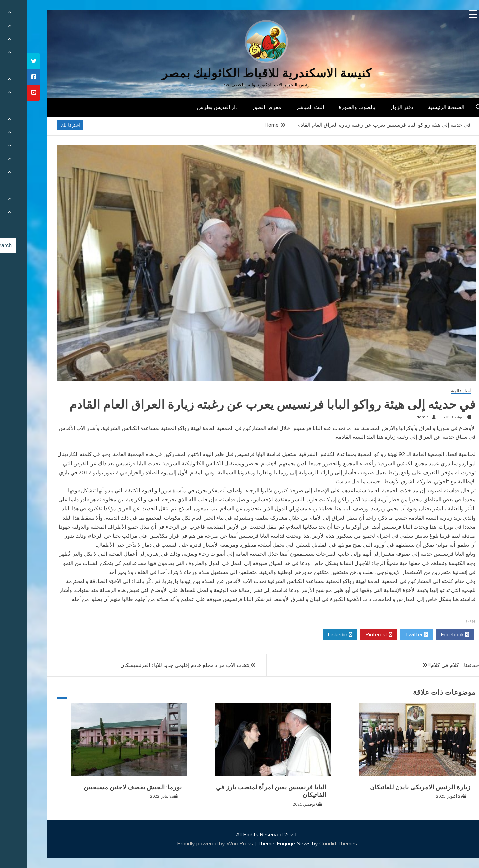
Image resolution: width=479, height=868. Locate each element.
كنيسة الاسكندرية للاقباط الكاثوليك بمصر (240, 73)
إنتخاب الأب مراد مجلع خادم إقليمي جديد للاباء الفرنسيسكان (159, 665)
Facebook (428, 635)
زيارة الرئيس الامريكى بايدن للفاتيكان (393, 787)
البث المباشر (283, 107)
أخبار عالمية (434, 391)
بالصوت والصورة (330, 107)
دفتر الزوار (375, 107)
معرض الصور (240, 107)
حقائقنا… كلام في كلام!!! (426, 665)
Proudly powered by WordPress (189, 843)
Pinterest (352, 635)
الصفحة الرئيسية (419, 107)
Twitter (390, 635)
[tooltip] (7, 61)
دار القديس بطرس (190, 107)
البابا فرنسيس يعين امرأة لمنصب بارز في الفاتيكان (244, 791)
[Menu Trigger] (446, 14)
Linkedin (313, 635)
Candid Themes (311, 843)
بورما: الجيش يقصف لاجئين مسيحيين (106, 787)
